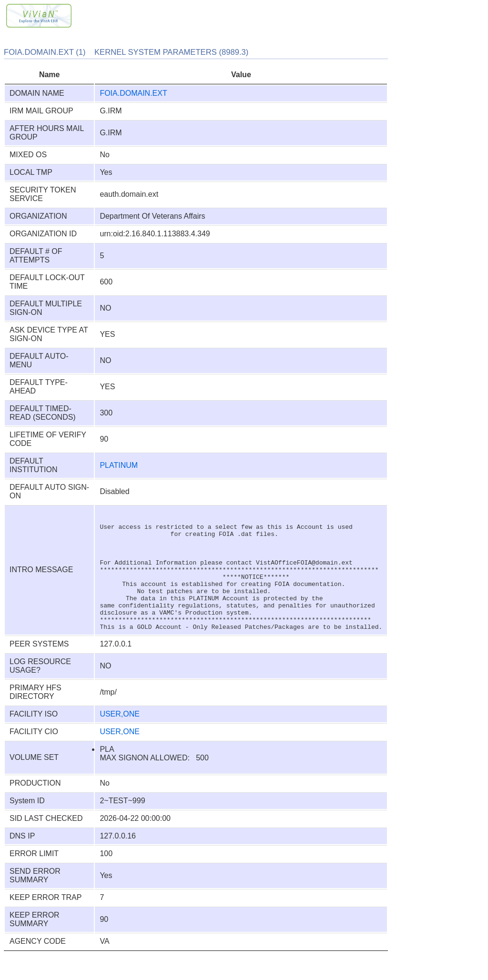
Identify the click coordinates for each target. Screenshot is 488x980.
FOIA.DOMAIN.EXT (133, 93)
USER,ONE (120, 738)
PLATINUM (119, 465)
